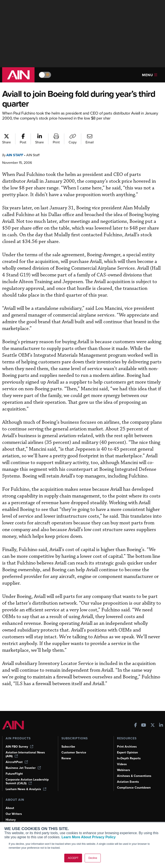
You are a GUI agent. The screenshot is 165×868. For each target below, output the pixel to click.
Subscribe (68, 747)
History (11, 820)
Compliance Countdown (134, 788)
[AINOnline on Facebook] (136, 726)
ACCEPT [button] (73, 858)
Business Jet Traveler (23, 768)
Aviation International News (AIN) (25, 754)
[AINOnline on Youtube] (144, 726)
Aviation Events (128, 782)
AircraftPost (17, 762)
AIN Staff (15, 155)
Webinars (124, 770)
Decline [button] (93, 858)
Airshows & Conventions (134, 776)
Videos (122, 764)
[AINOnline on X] (153, 726)
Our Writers (14, 814)
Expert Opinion (127, 752)
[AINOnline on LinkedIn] (161, 726)
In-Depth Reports (129, 758)
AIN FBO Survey (19, 747)
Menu (150, 75)
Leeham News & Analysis (26, 789)
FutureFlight (14, 774)
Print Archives (127, 747)
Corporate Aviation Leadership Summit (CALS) (27, 781)
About (10, 808)
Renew (66, 758)
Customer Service (74, 752)
